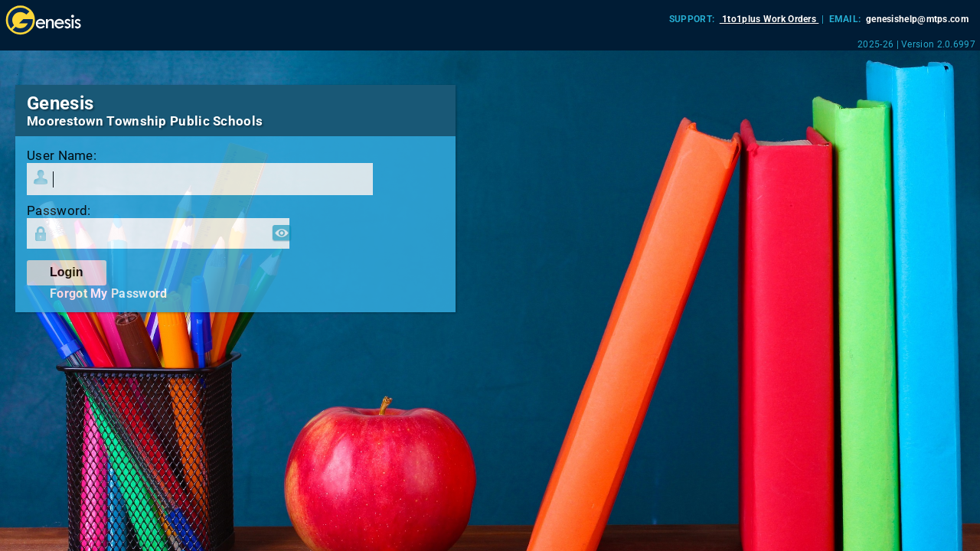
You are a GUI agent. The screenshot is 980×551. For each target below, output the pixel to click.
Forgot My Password (108, 293)
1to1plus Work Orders (769, 19)
